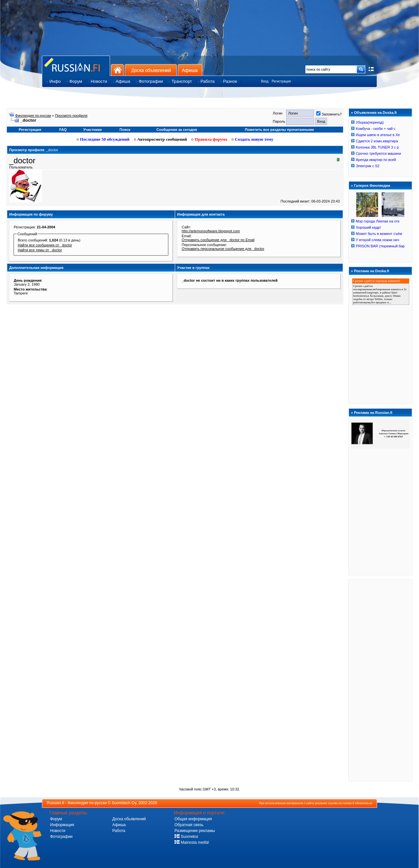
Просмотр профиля (71, 115)
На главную (117, 70)
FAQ (63, 130)
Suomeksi (186, 837)
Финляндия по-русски (33, 115)
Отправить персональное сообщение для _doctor (223, 249)
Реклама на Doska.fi (372, 271)
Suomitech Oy (124, 803)
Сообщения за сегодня (177, 130)
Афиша (190, 70)
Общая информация (193, 819)
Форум (56, 819)
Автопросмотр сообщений (161, 139)
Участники (92, 130)
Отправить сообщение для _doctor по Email (218, 240)
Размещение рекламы (195, 831)
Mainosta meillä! (192, 842)
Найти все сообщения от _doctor (45, 245)
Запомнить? (329, 114)
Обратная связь (189, 825)
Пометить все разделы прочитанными (279, 130)
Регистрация (281, 81)
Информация (62, 825)
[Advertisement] (380, 680)
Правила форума (209, 139)
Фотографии (61, 837)
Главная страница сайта (76, 66)
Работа (119, 831)
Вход (265, 81)
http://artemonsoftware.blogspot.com (211, 231)
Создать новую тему (252, 139)
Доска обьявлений (129, 819)
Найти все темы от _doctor (40, 250)
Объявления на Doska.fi (375, 113)
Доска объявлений (151, 70)
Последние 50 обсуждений (103, 139)
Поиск (125, 130)
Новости (58, 831)
